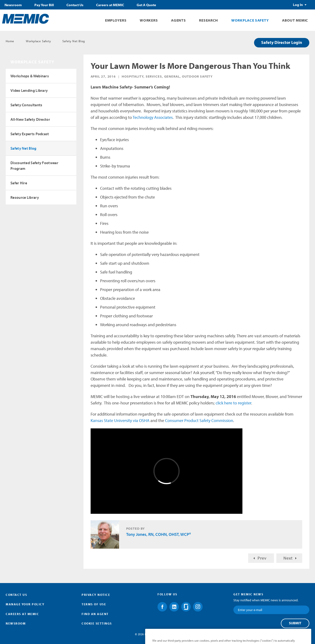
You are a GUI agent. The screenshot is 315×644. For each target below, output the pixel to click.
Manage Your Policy (25, 604)
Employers (116, 20)
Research (208, 20)
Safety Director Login (282, 42)
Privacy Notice (96, 595)
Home (10, 41)
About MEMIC (295, 20)
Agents (178, 20)
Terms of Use (94, 604)
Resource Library (25, 197)
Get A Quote (146, 5)
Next (288, 558)
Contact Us (75, 5)
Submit (295, 623)
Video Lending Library (29, 90)
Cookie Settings (97, 623)
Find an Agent (95, 614)
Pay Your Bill (44, 5)
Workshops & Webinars (30, 76)
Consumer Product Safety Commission (199, 420)
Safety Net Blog (74, 41)
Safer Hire (19, 183)
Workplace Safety (250, 20)
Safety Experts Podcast (30, 134)
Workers (149, 20)
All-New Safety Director (30, 119)
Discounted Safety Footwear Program (34, 166)
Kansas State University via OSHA (120, 420)
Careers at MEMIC (110, 5)
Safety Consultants (26, 105)
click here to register (233, 403)
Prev (262, 558)
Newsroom (13, 5)
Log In (298, 5)
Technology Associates (153, 117)
